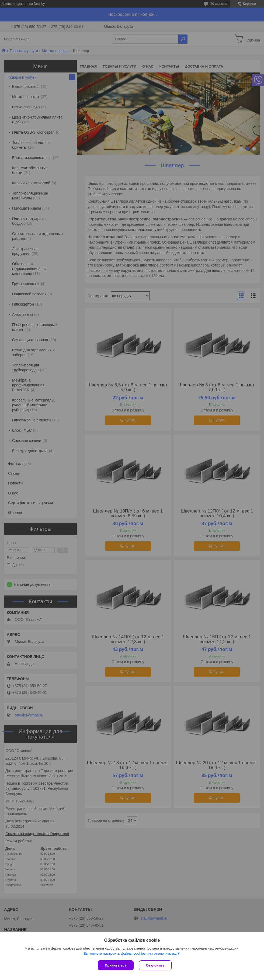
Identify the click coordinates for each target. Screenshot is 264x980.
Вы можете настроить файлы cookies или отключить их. (130, 953)
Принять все (116, 965)
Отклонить (155, 965)
